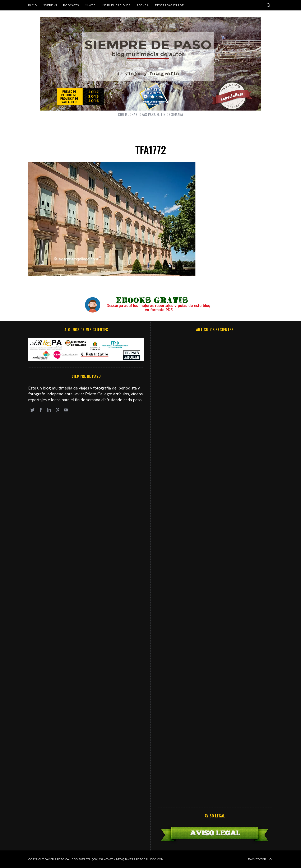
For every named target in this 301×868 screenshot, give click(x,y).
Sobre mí (50, 5)
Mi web (90, 5)
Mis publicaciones (116, 5)
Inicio (33, 5)
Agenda (143, 5)
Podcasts (71, 5)
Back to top (260, 859)
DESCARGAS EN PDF (169, 5)
